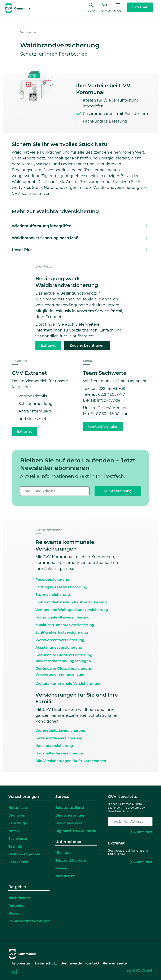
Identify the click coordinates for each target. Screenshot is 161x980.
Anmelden (140, 829)
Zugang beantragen (87, 345)
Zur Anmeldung (118, 491)
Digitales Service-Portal (76, 828)
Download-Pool (69, 820)
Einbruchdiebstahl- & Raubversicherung (74, 599)
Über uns (63, 849)
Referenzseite (115, 960)
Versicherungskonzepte (29, 918)
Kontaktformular (103, 426)
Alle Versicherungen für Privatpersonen (73, 757)
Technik (15, 843)
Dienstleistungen (70, 812)
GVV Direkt (140, 967)
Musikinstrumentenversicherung (67, 621)
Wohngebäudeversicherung (62, 727)
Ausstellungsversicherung (60, 644)
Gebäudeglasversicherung (61, 735)
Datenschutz (46, 960)
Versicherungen (24, 793)
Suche (91, 8)
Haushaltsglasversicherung (62, 750)
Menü (118, 8)
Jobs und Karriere (71, 857)
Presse (61, 865)
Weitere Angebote (24, 851)
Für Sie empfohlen (49, 527)
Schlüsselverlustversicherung (63, 629)
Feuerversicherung (54, 576)
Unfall (14, 828)
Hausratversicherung (56, 742)
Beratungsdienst (70, 804)
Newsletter (65, 873)
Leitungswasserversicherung (63, 584)
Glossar (15, 910)
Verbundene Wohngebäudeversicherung (75, 606)
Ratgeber (17, 884)
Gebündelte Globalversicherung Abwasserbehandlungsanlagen (66, 655)
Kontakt (105, 8)
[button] (80, 226)
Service (62, 793)
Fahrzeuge (18, 820)
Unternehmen (69, 839)
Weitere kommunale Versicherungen (71, 680)
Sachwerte (28, 32)
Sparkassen (18, 859)
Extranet (48, 345)
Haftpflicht (18, 804)
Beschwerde (71, 960)
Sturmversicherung (54, 591)
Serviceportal (21, 361)
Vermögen (18, 812)
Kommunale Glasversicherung (65, 614)
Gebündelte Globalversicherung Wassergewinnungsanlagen (66, 668)
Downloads (44, 266)
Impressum (22, 960)
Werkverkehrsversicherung (62, 637)
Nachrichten (19, 895)
